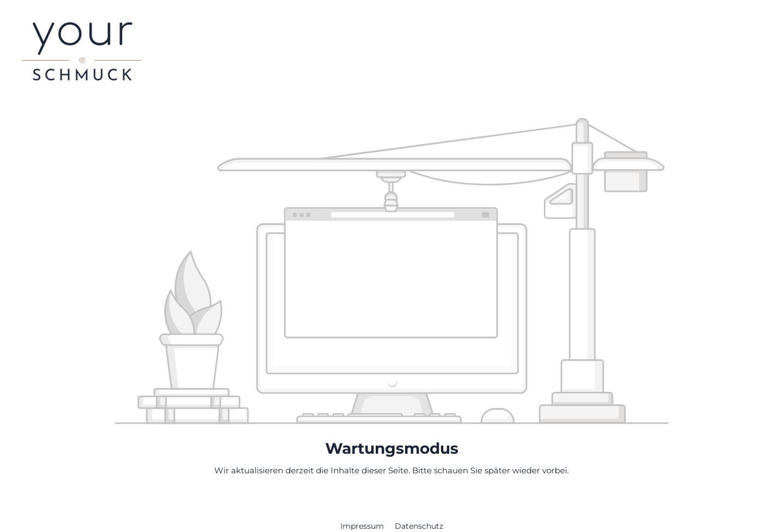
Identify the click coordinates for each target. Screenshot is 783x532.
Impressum (363, 526)
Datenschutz (419, 526)
